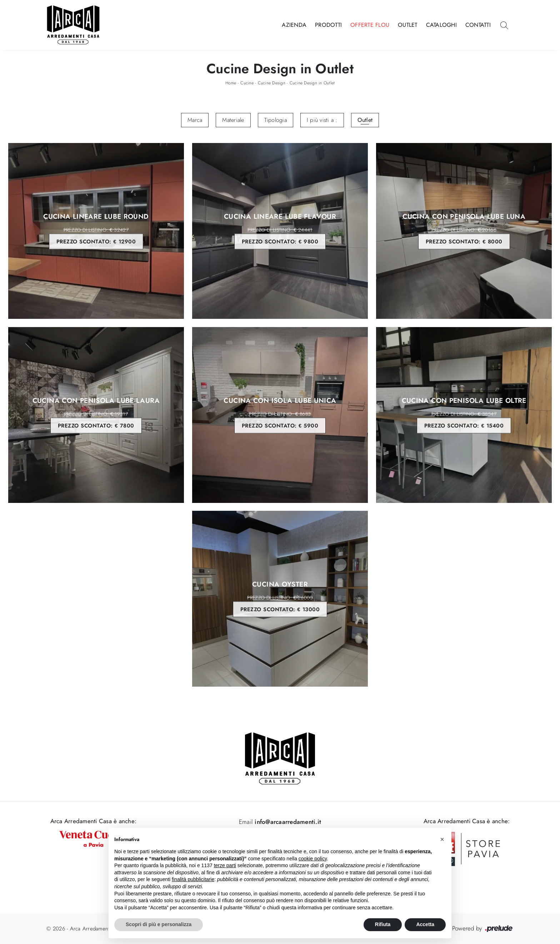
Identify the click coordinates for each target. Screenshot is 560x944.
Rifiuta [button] (383, 924)
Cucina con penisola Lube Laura (96, 415)
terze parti (225, 865)
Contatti (478, 25)
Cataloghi (441, 25)
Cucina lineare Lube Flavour (280, 231)
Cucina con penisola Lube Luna (464, 231)
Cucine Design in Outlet (312, 83)
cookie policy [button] (313, 859)
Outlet (408, 25)
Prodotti (328, 25)
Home (231, 83)
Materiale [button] (233, 120)
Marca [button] (195, 120)
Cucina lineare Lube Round (96, 231)
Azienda (294, 25)
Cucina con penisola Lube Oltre (464, 415)
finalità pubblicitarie (193, 879)
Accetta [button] (425, 924)
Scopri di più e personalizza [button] (159, 924)
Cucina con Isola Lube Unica (280, 415)
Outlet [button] (365, 120)
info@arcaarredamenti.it (287, 822)
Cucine (247, 83)
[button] (442, 839)
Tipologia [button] (276, 120)
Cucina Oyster (280, 599)
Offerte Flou (370, 25)
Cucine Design (272, 83)
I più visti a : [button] (322, 120)
